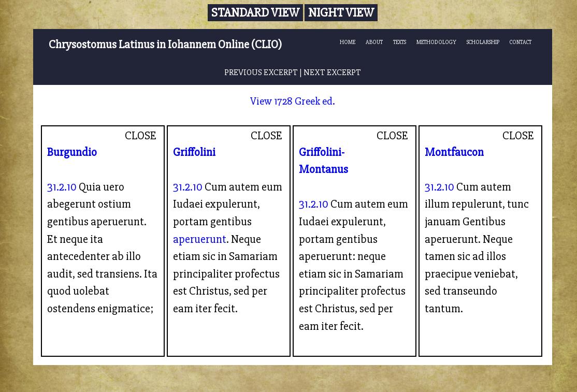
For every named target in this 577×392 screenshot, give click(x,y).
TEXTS (400, 42)
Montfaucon (454, 152)
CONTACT (521, 42)
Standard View (255, 13)
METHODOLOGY (436, 42)
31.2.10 (62, 187)
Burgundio (72, 152)
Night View (341, 13)
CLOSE (141, 136)
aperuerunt (200, 239)
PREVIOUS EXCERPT (261, 72)
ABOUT (374, 42)
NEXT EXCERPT (332, 72)
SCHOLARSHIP (483, 42)
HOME (348, 42)
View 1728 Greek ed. (293, 101)
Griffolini (194, 152)
